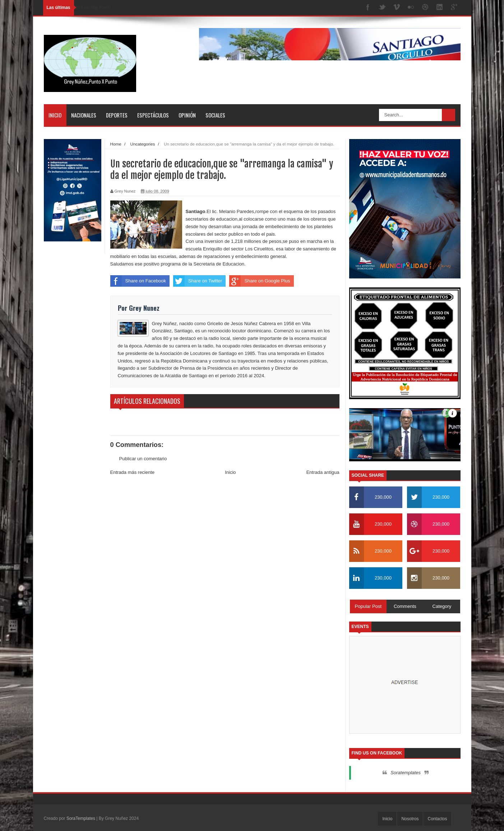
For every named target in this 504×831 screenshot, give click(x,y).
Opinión (187, 115)
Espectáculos (153, 115)
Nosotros (410, 819)
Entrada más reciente (133, 472)
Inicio (55, 115)
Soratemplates (406, 773)
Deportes (117, 115)
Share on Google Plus (260, 281)
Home (116, 144)
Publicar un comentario (143, 459)
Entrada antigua (323, 472)
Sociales (215, 115)
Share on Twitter (198, 281)
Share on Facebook (138, 281)
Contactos (437, 819)
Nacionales (84, 115)
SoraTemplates (81, 818)
